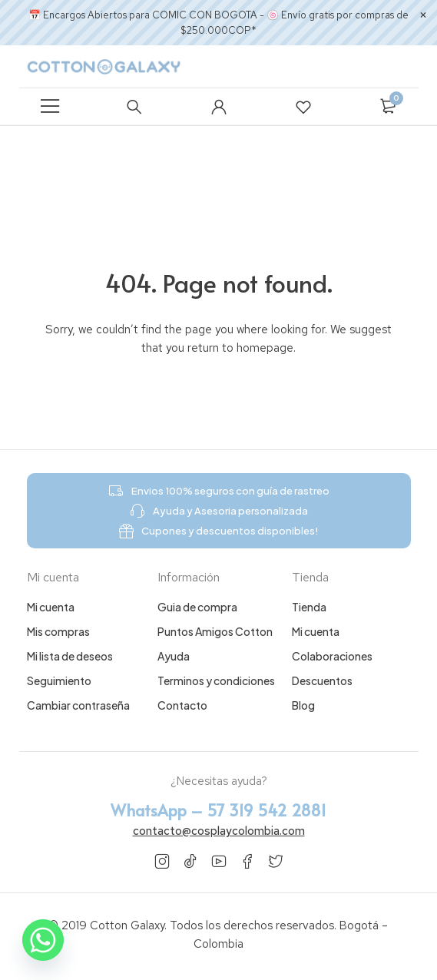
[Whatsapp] (43, 940)
